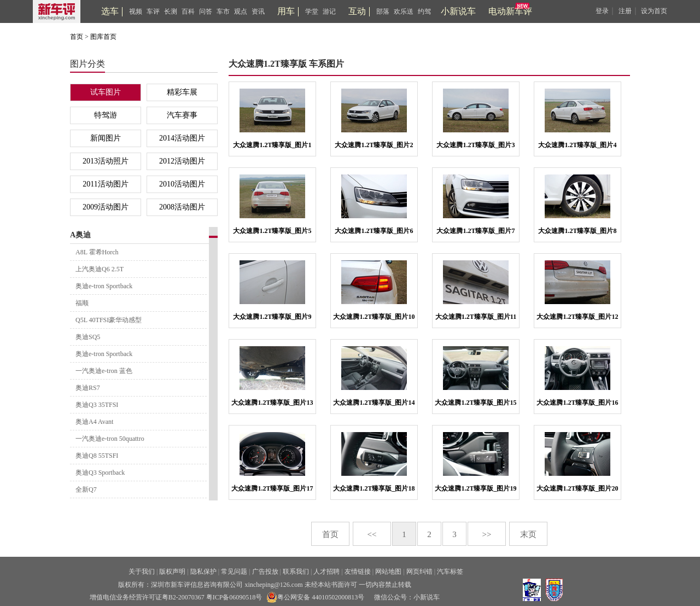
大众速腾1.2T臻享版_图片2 (374, 145)
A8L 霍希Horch (97, 252)
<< (372, 534)
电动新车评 (510, 11)
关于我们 (142, 572)
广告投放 (265, 572)
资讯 (258, 11)
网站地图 (388, 572)
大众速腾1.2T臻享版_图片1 (272, 145)
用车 (286, 11)
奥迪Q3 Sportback (100, 473)
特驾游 (106, 115)
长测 (171, 11)
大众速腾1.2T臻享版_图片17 (272, 488)
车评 (153, 11)
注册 (625, 11)
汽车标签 (450, 572)
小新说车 (458, 11)
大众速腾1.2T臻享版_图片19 (476, 488)
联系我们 (296, 572)
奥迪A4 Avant (94, 422)
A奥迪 (80, 235)
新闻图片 (106, 138)
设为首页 (654, 11)
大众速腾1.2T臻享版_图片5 (272, 231)
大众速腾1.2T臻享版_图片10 (374, 317)
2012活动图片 (182, 161)
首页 (77, 37)
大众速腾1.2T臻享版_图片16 (577, 403)
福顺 (82, 303)
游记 (329, 11)
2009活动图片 (106, 207)
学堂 (312, 11)
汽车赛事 (182, 115)
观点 (241, 11)
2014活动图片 (182, 138)
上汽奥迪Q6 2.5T (100, 269)
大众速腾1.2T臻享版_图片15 (476, 403)
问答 (206, 11)
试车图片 (106, 92)
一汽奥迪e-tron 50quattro (110, 439)
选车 (110, 11)
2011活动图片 (105, 184)
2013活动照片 (106, 161)
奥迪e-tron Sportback (104, 286)
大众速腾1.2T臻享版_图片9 (272, 317)
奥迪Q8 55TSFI (97, 456)
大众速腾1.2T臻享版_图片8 (577, 231)
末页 (528, 534)
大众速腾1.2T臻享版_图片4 (577, 145)
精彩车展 (182, 92)
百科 (188, 11)
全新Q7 (86, 490)
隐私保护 (203, 572)
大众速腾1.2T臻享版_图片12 (577, 317)
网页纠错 (419, 572)
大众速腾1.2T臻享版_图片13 (272, 403)
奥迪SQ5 (88, 337)
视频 (136, 11)
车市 (223, 11)
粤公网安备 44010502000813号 (315, 597)
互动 (357, 11)
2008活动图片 (182, 207)
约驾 (424, 11)
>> (487, 534)
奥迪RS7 (88, 388)
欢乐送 (404, 11)
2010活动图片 (182, 184)
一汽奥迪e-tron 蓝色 (104, 371)
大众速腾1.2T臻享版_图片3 (476, 145)
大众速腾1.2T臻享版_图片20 (577, 488)
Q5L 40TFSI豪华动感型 (109, 320)
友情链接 (358, 572)
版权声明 (172, 572)
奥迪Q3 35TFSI (97, 405)
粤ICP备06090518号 (234, 597)
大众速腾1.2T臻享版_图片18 (374, 488)
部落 (383, 11)
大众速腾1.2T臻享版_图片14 (374, 403)
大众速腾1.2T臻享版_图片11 (476, 317)
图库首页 (103, 37)
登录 (602, 11)
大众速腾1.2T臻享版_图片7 (476, 231)
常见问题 (234, 572)
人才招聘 (326, 572)
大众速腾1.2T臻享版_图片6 (374, 231)
